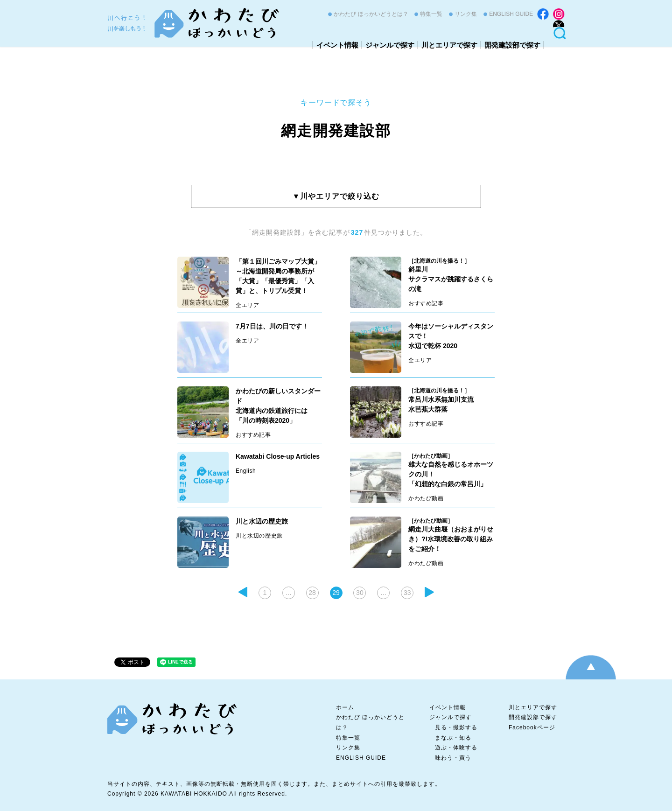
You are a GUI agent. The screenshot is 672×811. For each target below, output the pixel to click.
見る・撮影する (456, 727)
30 (360, 593)
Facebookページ (532, 727)
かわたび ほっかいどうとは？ (371, 14)
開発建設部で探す (512, 45)
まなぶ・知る (453, 738)
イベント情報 (337, 45)
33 (407, 593)
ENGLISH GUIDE (511, 14)
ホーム (345, 707)
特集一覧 (431, 14)
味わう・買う (453, 758)
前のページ (243, 592)
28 (312, 593)
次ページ (429, 592)
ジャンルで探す (390, 45)
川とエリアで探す (449, 45)
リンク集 (466, 14)
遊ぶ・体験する (456, 748)
